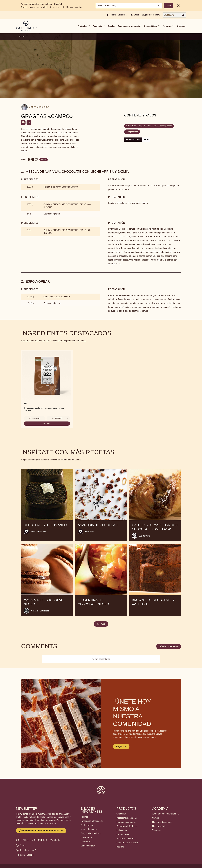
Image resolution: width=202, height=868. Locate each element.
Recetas (111, 26)
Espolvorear (133, 132)
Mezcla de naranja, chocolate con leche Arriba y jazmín (150, 126)
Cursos (156, 818)
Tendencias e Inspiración (92, 821)
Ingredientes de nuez (126, 822)
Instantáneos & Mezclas (127, 843)
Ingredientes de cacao (127, 818)
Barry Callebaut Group (91, 833)
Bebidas (120, 847)
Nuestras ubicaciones (162, 822)
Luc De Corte (144, 536)
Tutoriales (157, 830)
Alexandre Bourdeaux (40, 611)
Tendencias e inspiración (130, 26)
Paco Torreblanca (38, 532)
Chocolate (121, 814)
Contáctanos (86, 837)
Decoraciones (123, 834)
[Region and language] (129, 6)
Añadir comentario (169, 646)
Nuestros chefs (159, 826)
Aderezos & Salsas (125, 839)
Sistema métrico (133, 140)
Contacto (181, 26)
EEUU (146, 140)
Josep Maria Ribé (39, 107)
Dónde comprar (88, 846)
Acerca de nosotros (90, 829)
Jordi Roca (89, 532)
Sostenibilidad (87, 825)
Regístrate (121, 746)
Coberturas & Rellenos (127, 826)
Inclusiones (122, 830)
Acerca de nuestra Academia (165, 814)
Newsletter (86, 842)
